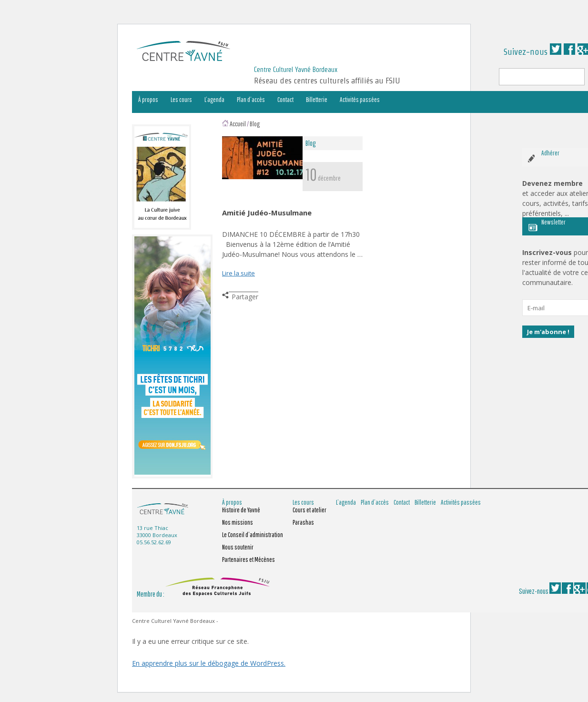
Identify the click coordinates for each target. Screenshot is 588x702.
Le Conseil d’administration (253, 535)
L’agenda (214, 100)
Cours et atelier (309, 510)
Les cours (181, 100)
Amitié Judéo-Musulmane (267, 213)
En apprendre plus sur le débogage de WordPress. (209, 663)
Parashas (303, 522)
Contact (285, 100)
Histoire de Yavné (241, 510)
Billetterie (317, 100)
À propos (148, 100)
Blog (255, 124)
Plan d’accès (251, 100)
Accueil (238, 124)
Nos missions (238, 522)
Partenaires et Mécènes (248, 560)
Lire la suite (238, 273)
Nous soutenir (238, 547)
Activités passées (360, 100)
